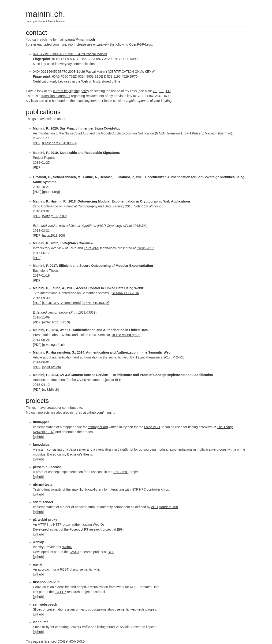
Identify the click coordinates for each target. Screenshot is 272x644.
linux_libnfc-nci (82, 489)
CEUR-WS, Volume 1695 (61, 303)
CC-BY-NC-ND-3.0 (71, 641)
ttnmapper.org (98, 427)
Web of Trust (91, 81)
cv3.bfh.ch (51, 390)
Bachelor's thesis (80, 454)
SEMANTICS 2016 (125, 293)
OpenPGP (137, 44)
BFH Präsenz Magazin (201, 133)
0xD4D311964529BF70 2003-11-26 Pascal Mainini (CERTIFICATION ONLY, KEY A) (94, 72)
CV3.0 (81, 380)
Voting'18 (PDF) (55, 216)
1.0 (168, 91)
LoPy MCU (152, 427)
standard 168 (168, 507)
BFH (118, 380)
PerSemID (121, 472)
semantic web (127, 609)
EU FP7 (60, 592)
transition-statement (56, 96)
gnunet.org (51, 192)
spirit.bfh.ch (52, 367)
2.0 (155, 91)
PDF (37, 143)
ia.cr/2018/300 (54, 235)
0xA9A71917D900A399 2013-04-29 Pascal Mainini (70, 54)
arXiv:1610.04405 (95, 303)
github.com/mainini (100, 412)
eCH (155, 507)
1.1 (161, 91)
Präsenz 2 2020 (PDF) (59, 143)
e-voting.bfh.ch (54, 345)
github (38, 437)
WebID (67, 547)
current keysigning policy (71, 91)
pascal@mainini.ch (80, 40)
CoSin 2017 (145, 248)
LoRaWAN (92, 248)
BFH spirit (137, 357)
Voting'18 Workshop (149, 206)
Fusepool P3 (79, 529)
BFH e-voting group (126, 335)
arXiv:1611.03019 (56, 322)
